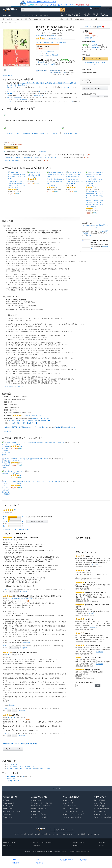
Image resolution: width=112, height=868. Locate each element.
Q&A (37, 860)
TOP (14, 860)
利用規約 (84, 860)
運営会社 (16, 863)
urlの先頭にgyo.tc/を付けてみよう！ (42, 2)
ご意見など (39, 863)
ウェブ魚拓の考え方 (65, 860)
